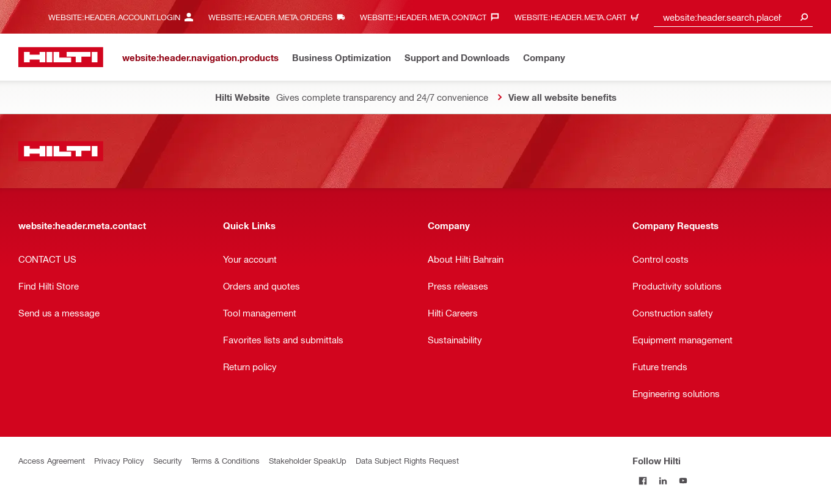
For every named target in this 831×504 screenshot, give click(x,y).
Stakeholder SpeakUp (308, 460)
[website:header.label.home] (61, 57)
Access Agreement (52, 460)
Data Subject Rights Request (407, 460)
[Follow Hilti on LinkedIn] (663, 480)
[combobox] (733, 17)
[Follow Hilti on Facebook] (642, 480)
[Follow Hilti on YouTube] (683, 480)
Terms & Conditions (225, 460)
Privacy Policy (119, 460)
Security (168, 460)
